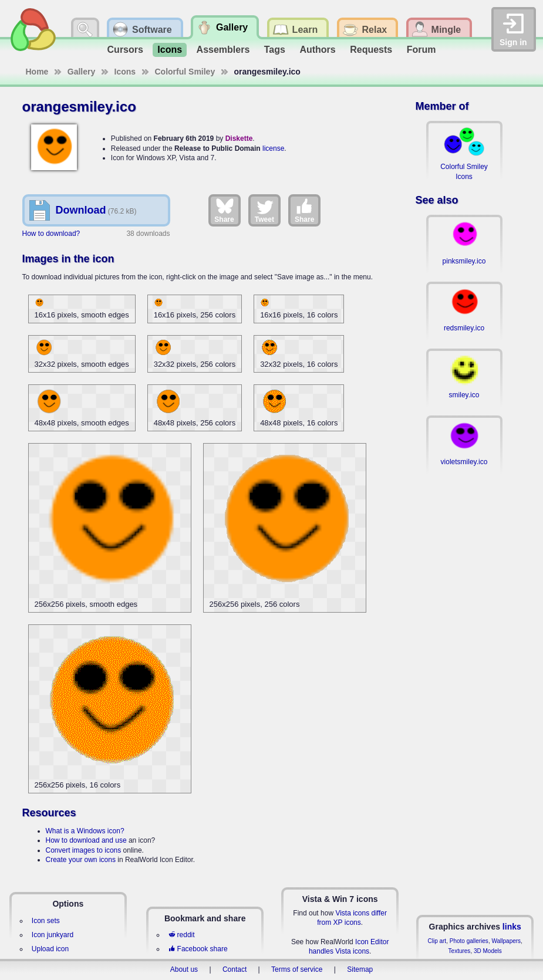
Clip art (437, 941)
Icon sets (46, 921)
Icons (170, 50)
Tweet (264, 210)
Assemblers (223, 50)
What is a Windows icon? (85, 831)
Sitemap (360, 969)
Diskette (239, 138)
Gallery (81, 72)
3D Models (488, 951)
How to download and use (86, 840)
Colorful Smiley (185, 72)
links (512, 927)
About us (184, 969)
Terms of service (297, 969)
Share (224, 210)
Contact (235, 969)
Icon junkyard (53, 935)
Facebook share (198, 949)
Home (37, 72)
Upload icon (50, 949)
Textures (460, 951)
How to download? (51, 234)
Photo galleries (469, 941)
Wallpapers (506, 941)
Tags (275, 50)
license (273, 148)
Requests (371, 50)
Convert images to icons (84, 850)
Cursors (125, 50)
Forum (421, 50)
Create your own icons (81, 860)
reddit (181, 935)
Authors (317, 50)
